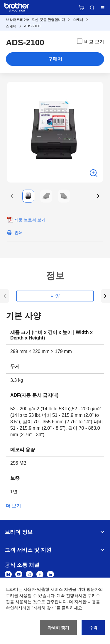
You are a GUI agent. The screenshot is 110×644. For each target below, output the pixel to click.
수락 (93, 628)
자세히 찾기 (58, 628)
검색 (92, 8)
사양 (55, 296)
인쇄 (18, 232)
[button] (12, 196)
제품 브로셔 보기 (30, 220)
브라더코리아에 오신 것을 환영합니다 (35, 20)
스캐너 (78, 20)
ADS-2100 (32, 26)
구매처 (55, 59)
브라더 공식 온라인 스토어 (82, 8)
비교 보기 (90, 41)
